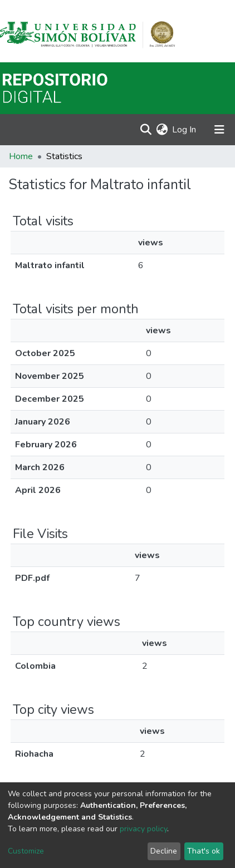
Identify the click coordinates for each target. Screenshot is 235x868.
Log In (185, 130)
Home (21, 156)
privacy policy (143, 829)
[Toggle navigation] (219, 130)
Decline (164, 851)
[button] (162, 130)
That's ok (204, 851)
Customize (26, 851)
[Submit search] (146, 130)
